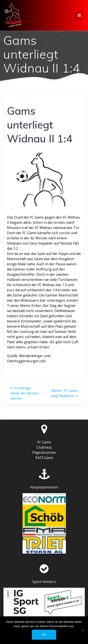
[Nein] (83, 630)
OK (44, 635)
